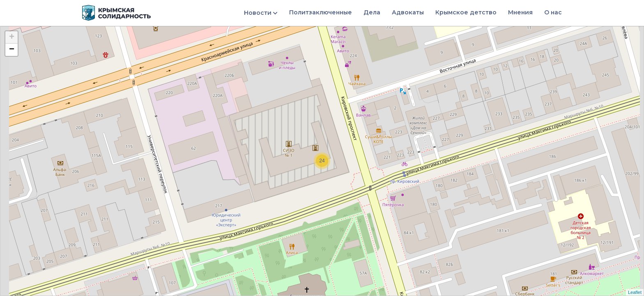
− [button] (12, 50)
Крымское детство (466, 12)
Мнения (520, 12)
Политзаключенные (321, 12)
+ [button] (12, 37)
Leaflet (635, 292)
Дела (372, 12)
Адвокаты (408, 12)
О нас (553, 12)
